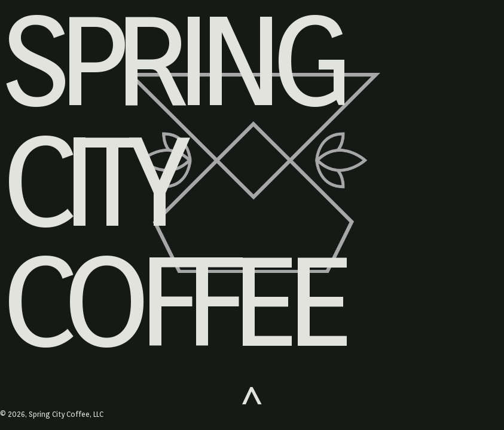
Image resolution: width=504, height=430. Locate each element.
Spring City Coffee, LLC (66, 414)
